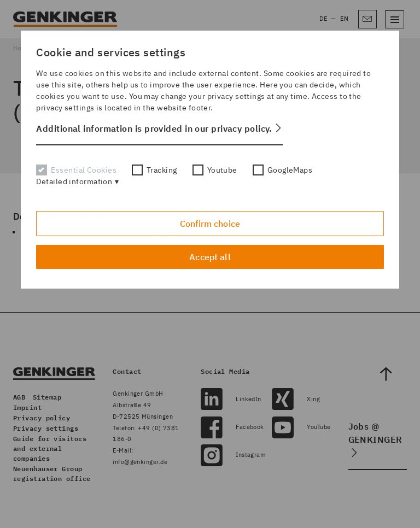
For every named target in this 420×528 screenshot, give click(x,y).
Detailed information (74, 181)
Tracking (154, 170)
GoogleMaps (282, 170)
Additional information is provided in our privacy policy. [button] (154, 128)
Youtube (215, 170)
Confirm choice (210, 224)
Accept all (210, 257)
